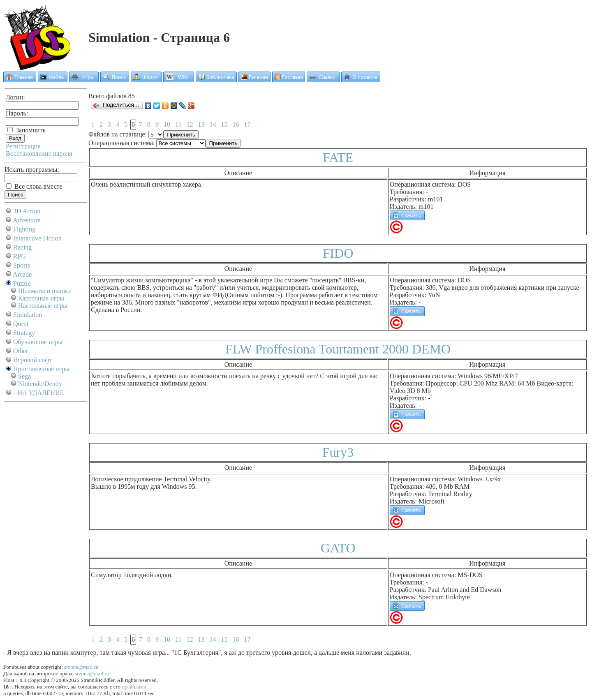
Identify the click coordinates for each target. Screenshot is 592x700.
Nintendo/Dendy (40, 384)
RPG (20, 256)
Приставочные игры (41, 369)
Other (21, 351)
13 (201, 124)
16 (236, 124)
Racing (22, 247)
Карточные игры (41, 298)
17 (247, 124)
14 (213, 124)
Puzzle (22, 283)
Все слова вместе (34, 186)
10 (167, 124)
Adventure (27, 220)
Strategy (24, 333)
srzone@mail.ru (81, 667)
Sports (22, 265)
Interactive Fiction (37, 238)
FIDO (338, 253)
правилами (134, 687)
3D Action (27, 211)
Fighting (24, 229)
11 (178, 124)
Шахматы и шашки (45, 291)
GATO (338, 548)
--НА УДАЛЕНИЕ (38, 393)
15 (224, 124)
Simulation (28, 315)
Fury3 (338, 452)
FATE (338, 157)
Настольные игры (43, 306)
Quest (21, 324)
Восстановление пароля (39, 154)
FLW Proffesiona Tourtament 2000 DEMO (338, 349)
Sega (24, 376)
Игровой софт (33, 360)
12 (190, 124)
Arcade (22, 274)
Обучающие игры (38, 342)
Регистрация (23, 146)
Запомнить (27, 130)
